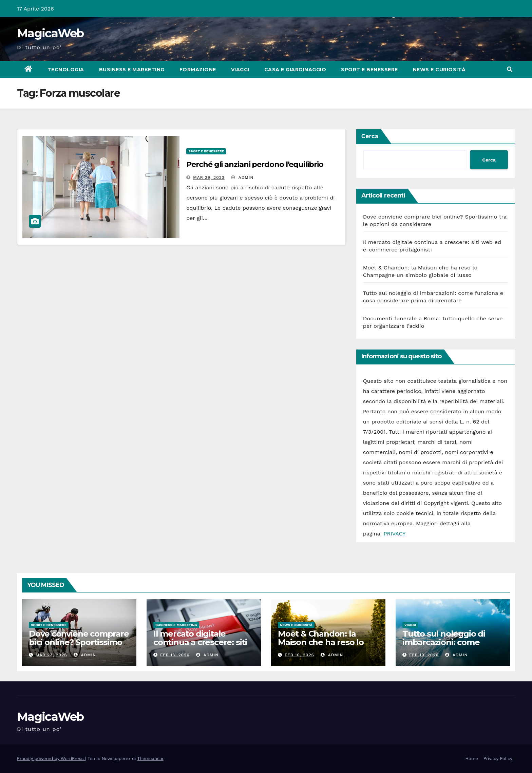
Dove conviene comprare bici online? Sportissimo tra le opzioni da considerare (79, 646)
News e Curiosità (439, 70)
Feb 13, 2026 (175, 655)
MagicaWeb (50, 33)
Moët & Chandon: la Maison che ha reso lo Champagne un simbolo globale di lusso (326, 646)
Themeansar (150, 759)
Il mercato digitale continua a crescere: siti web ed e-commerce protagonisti (200, 646)
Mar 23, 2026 (51, 655)
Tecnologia (66, 70)
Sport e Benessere (369, 70)
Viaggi (240, 70)
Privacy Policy (498, 759)
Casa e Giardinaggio (295, 70)
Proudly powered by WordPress (51, 759)
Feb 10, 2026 (299, 655)
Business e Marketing (132, 70)
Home (472, 759)
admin (242, 177)
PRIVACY (395, 534)
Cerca (370, 136)
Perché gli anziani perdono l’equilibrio (255, 164)
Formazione (198, 70)
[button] (510, 69)
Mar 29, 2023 (209, 177)
